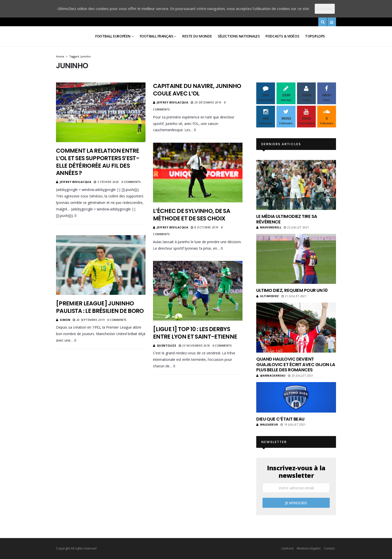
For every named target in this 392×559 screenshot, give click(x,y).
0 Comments (131, 182)
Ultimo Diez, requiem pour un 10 (292, 290)
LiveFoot (287, 548)
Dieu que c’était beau (280, 419)
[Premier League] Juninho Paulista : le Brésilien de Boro (100, 307)
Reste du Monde (197, 36)
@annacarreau (271, 375)
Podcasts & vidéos (282, 36)
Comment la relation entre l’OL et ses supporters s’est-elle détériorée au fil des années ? (98, 162)
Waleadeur (267, 424)
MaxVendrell (269, 227)
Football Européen (113, 36)
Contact (329, 548)
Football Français (156, 36)
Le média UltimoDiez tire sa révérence (287, 219)
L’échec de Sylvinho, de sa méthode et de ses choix (191, 215)
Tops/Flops (315, 36)
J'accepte (325, 8)
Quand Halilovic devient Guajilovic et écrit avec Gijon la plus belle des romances (296, 364)
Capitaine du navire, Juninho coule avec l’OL (197, 90)
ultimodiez (268, 296)
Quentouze (166, 345)
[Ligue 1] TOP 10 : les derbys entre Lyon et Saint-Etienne (196, 333)
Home (60, 56)
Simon (65, 320)
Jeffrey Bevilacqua (76, 182)
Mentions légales (309, 548)
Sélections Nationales (239, 36)
